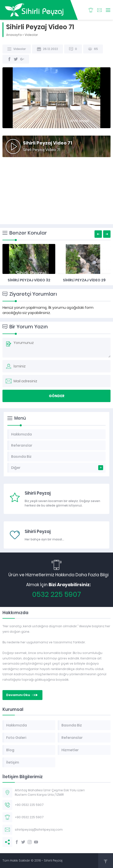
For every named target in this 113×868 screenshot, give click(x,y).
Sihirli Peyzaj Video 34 (29, 280)
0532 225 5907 (56, 594)
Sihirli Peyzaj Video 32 (84, 280)
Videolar (31, 35)
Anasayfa (14, 35)
